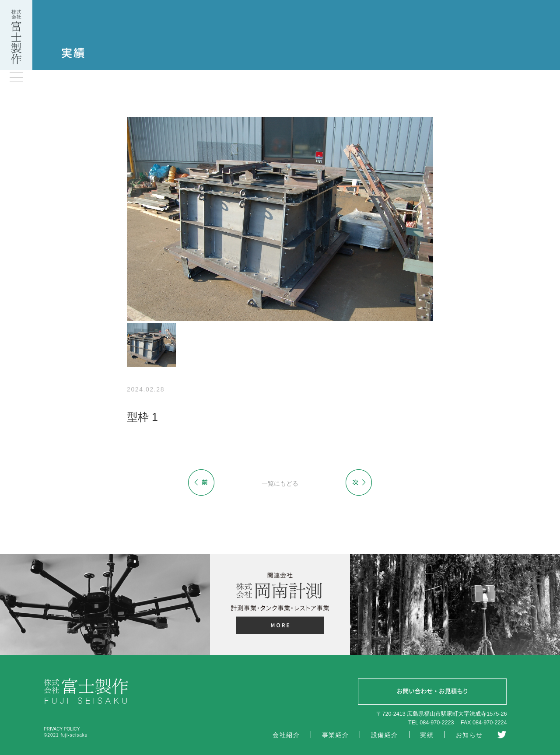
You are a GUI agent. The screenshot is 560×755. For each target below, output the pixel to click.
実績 (427, 735)
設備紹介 (385, 735)
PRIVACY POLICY (62, 729)
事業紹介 (336, 735)
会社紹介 (286, 735)
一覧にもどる (280, 483)
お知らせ (469, 735)
